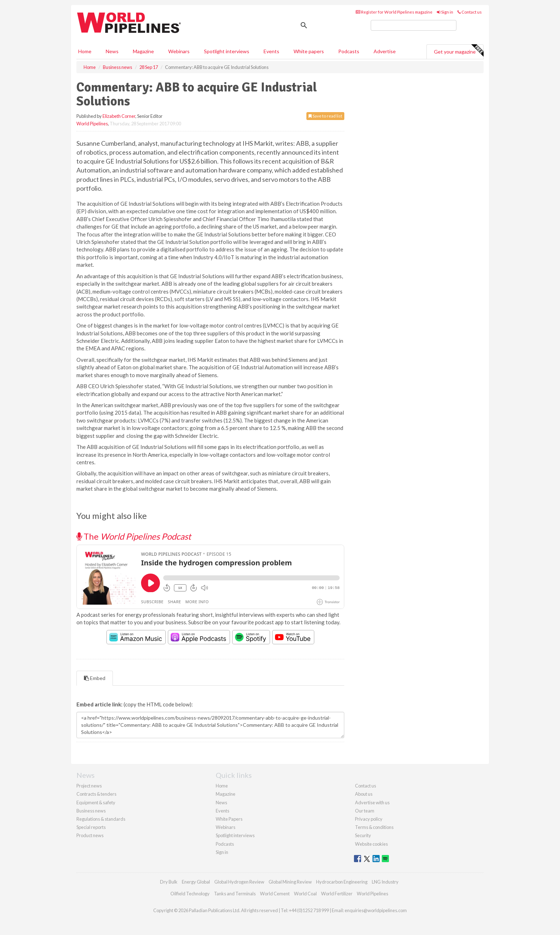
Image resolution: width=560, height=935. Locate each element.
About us (364, 794)
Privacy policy (369, 819)
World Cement (275, 894)
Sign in (445, 12)
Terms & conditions (374, 827)
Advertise (385, 51)
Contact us (470, 12)
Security (363, 835)
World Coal (305, 894)
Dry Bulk (169, 882)
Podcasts (349, 51)
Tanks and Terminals (235, 894)
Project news (89, 786)
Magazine (143, 51)
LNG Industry (385, 882)
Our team (365, 811)
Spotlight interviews (227, 51)
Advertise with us (372, 802)
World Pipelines (92, 124)
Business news (91, 811)
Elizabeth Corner (119, 116)
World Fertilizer (337, 894)
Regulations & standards (101, 819)
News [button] (112, 51)
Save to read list (325, 116)
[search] (414, 25)
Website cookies (371, 844)
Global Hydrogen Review (239, 882)
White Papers (229, 819)
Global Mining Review (290, 882)
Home (85, 51)
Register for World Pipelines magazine (394, 12)
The (134, 536)
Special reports (91, 827)
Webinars (179, 51)
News (221, 802)
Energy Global (196, 882)
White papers (309, 51)
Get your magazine (459, 51)
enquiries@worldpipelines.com (376, 910)
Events (271, 51)
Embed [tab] (95, 678)
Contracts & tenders (96, 794)
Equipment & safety (96, 802)
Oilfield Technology (190, 894)
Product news (90, 835)
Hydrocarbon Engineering (342, 882)
